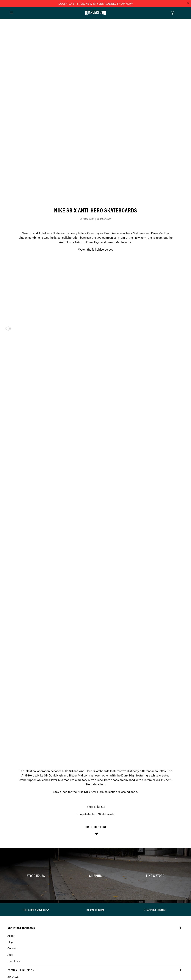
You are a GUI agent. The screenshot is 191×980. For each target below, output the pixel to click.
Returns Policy (16, 896)
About (11, 825)
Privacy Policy (15, 902)
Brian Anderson (115, 123)
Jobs (10, 844)
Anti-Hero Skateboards (54, 123)
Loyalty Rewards (17, 909)
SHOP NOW (125, 3)
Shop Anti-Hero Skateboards (96, 704)
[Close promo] (188, 3)
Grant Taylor (95, 123)
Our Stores (14, 851)
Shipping (12, 880)
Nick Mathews (135, 123)
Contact (12, 838)
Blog (10, 832)
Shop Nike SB (96, 696)
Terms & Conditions (19, 915)
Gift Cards (13, 867)
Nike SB (27, 123)
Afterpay (12, 873)
